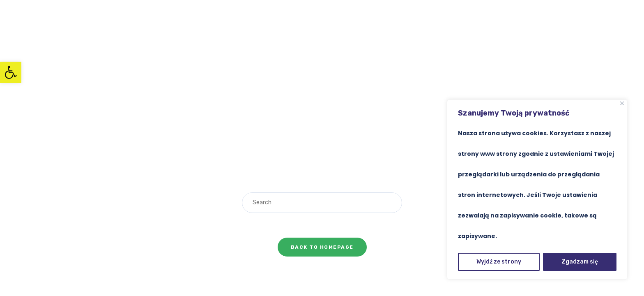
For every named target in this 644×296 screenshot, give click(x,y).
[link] (11, 72)
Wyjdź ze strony (499, 262)
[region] (537, 190)
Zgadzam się (580, 262)
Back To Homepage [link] (322, 247)
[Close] (622, 103)
